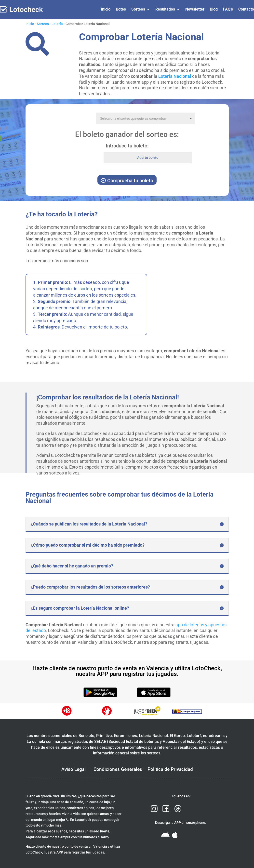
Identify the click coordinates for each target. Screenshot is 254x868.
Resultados (165, 9)
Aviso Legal (74, 769)
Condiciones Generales (118, 769)
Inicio (106, 9)
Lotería (57, 24)
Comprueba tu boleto (130, 181)
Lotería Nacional (175, 76)
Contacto (246, 9)
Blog (214, 9)
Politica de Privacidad (170, 769)
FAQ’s (228, 9)
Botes (121, 9)
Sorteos (138, 9)
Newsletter (195, 9)
